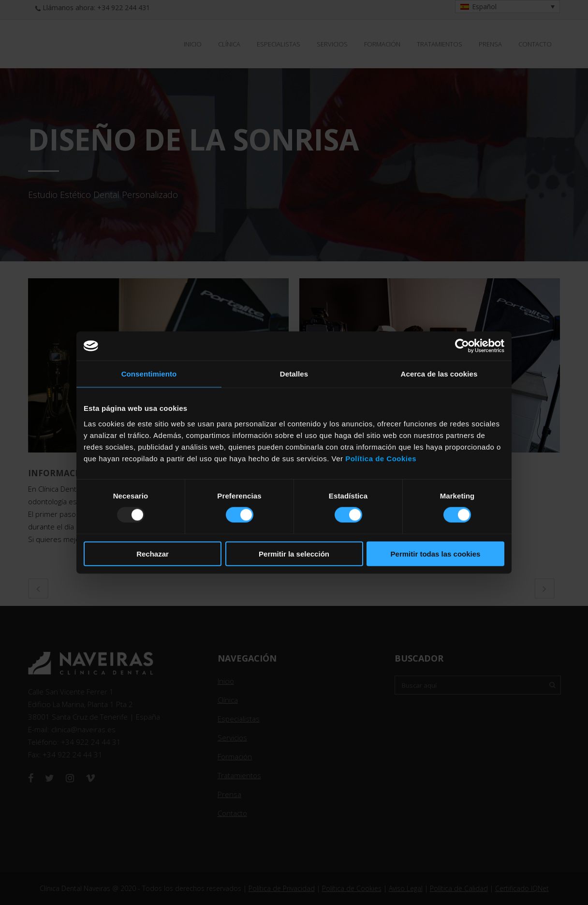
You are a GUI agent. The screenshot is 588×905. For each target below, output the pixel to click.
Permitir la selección (294, 553)
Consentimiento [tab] (149, 374)
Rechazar (153, 553)
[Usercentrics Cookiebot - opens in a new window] (462, 346)
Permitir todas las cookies (436, 553)
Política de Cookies (381, 458)
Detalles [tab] (294, 374)
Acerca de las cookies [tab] (439, 374)
